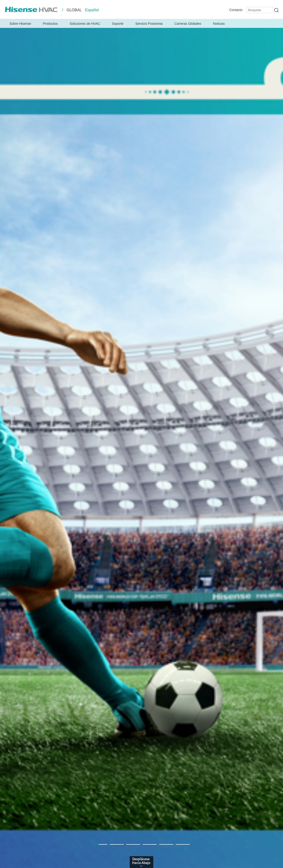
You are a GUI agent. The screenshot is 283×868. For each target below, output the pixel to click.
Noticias (219, 24)
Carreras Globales (188, 24)
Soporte (118, 24)
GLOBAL (74, 10)
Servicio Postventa (149, 24)
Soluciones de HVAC (85, 24)
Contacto (236, 10)
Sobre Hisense (20, 24)
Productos (50, 24)
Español (92, 10)
